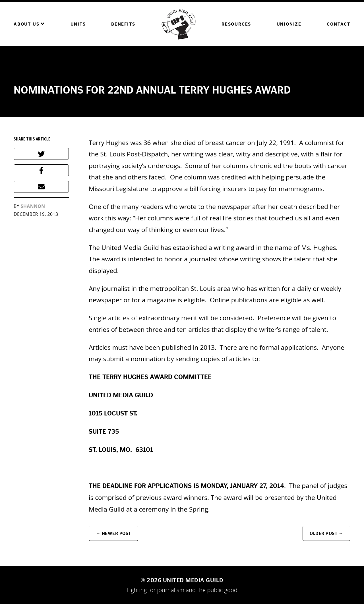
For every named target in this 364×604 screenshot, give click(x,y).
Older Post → (326, 533)
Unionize (289, 24)
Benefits (123, 24)
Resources (236, 24)
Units (78, 24)
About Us (29, 24)
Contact (339, 24)
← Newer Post (113, 533)
